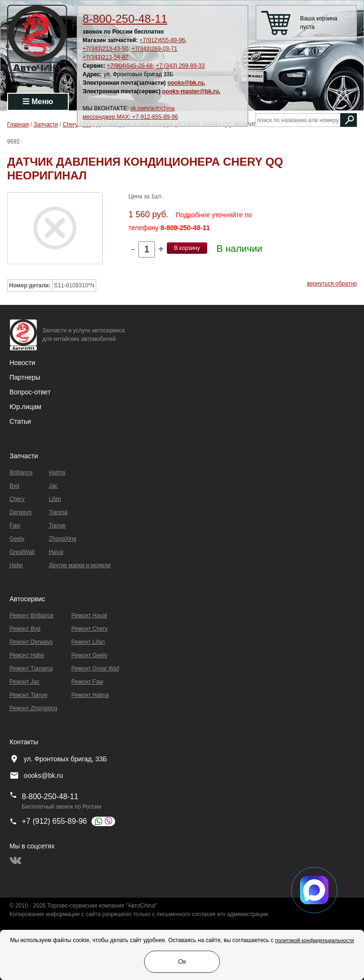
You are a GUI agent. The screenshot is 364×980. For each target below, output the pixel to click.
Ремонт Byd (25, 629)
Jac (53, 486)
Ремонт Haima (90, 695)
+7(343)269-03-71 (154, 49)
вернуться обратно (332, 284)
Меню (38, 102)
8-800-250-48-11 (125, 19)
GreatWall (22, 552)
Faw (15, 526)
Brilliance (21, 472)
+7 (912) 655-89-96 (54, 821)
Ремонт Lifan (88, 642)
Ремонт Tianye (28, 695)
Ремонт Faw (87, 682)
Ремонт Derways (31, 642)
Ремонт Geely (90, 655)
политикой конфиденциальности (314, 940)
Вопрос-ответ (30, 392)
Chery (17, 499)
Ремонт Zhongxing (33, 708)
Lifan (55, 499)
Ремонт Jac (24, 682)
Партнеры (25, 377)
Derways (21, 512)
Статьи (20, 421)
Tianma (58, 512)
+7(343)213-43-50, (106, 49)
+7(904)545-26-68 (130, 66)
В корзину (187, 248)
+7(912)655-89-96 (162, 40)
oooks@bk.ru (185, 83)
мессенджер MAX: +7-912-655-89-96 (130, 117)
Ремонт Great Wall (96, 668)
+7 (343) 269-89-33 (180, 66)
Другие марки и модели (80, 565)
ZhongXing (63, 539)
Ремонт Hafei (27, 655)
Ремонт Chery (90, 629)
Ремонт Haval (89, 615)
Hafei (16, 565)
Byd (14, 486)
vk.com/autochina (152, 108)
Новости (22, 363)
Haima (57, 472)
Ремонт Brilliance (32, 615)
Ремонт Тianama (31, 668)
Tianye (57, 526)
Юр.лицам (25, 407)
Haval (56, 552)
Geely (17, 539)
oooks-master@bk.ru (191, 91)
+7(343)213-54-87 (105, 57)
